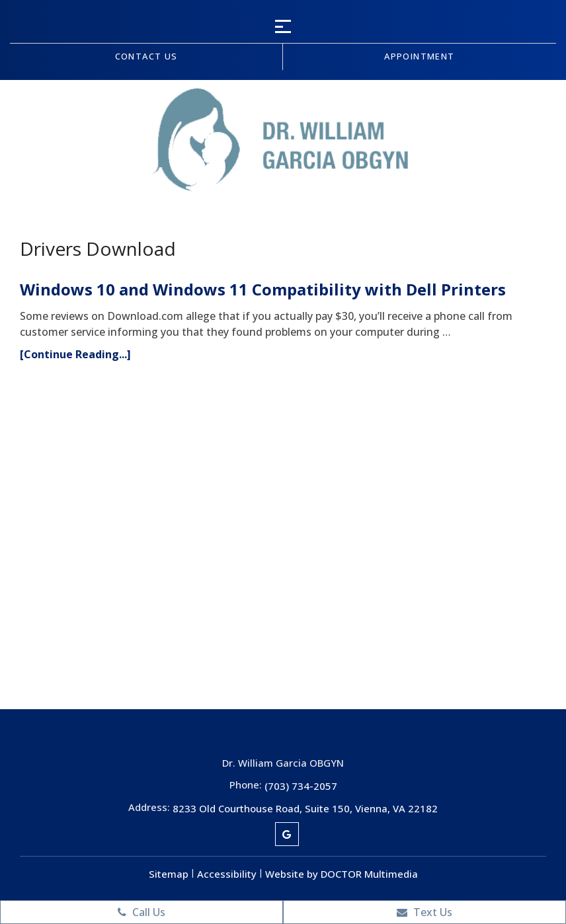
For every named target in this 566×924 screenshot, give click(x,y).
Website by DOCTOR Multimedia (342, 874)
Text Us (425, 912)
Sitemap (169, 874)
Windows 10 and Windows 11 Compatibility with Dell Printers (263, 289)
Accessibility (227, 874)
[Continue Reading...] (75, 354)
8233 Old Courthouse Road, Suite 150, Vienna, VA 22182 (305, 808)
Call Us (141, 912)
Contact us (146, 56)
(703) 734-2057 (301, 786)
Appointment (419, 56)
